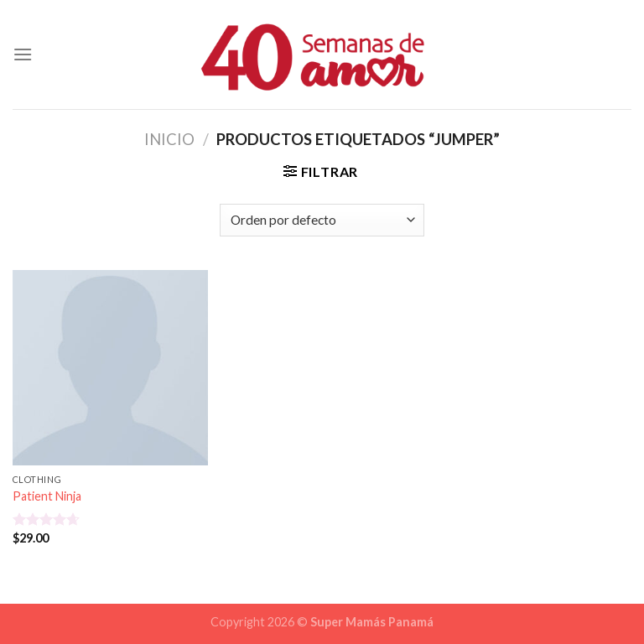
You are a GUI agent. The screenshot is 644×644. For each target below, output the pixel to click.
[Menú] (23, 54)
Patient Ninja (47, 496)
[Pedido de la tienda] (322, 220)
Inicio (169, 139)
